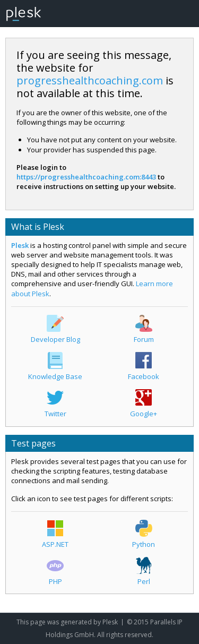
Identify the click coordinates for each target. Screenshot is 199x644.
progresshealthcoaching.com (90, 80)
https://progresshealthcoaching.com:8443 (86, 177)
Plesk (20, 245)
